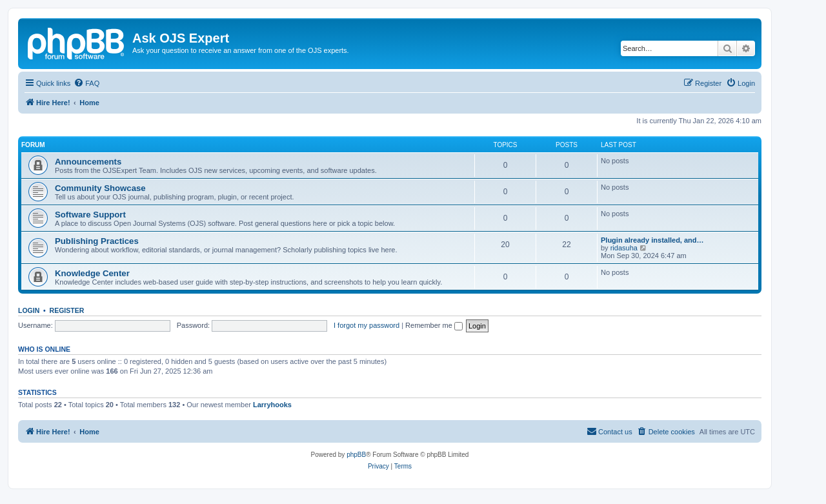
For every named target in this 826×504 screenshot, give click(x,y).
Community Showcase (100, 188)
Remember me (434, 325)
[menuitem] (86, 83)
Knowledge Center (92, 273)
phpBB (356, 455)
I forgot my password (367, 325)
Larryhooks (272, 405)
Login (29, 310)
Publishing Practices (97, 241)
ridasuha (624, 248)
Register (67, 310)
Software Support (90, 215)
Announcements (88, 162)
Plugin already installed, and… (652, 240)
